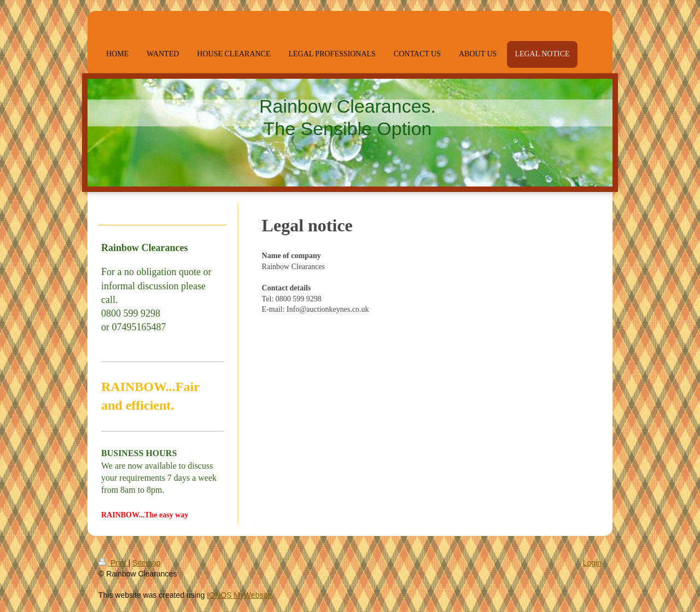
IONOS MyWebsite (239, 595)
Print (113, 563)
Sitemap (146, 563)
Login (592, 563)
